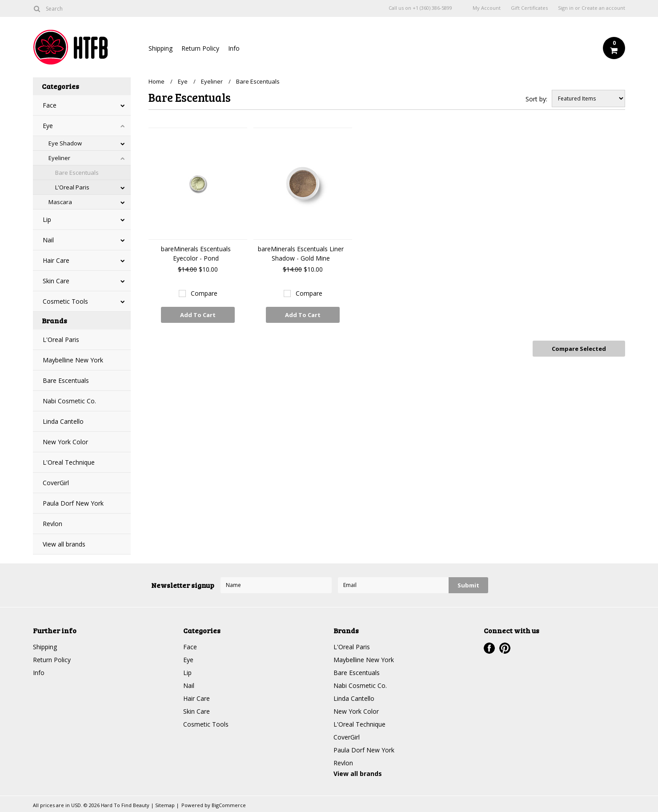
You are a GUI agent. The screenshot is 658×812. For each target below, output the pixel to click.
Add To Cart (198, 315)
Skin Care (56, 281)
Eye (48, 126)
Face (50, 105)
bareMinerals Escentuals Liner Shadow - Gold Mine (301, 253)
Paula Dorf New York (73, 503)
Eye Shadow (65, 143)
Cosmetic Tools (65, 301)
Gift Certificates (529, 8)
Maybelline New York (73, 360)
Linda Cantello (63, 421)
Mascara (60, 202)
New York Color (65, 442)
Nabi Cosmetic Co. (69, 401)
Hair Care (56, 260)
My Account (487, 8)
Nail (48, 240)
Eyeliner (59, 158)
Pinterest (505, 648)
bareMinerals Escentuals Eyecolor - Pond (196, 253)
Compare (204, 293)
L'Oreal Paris (72, 187)
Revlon (52, 524)
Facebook (489, 648)
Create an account (603, 8)
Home (156, 81)
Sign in (566, 8)
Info (234, 48)
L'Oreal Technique (69, 462)
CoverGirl (56, 483)
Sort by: (536, 99)
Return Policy (200, 48)
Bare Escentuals (77, 173)
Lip (47, 219)
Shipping (160, 48)
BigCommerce (229, 805)
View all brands (64, 544)
